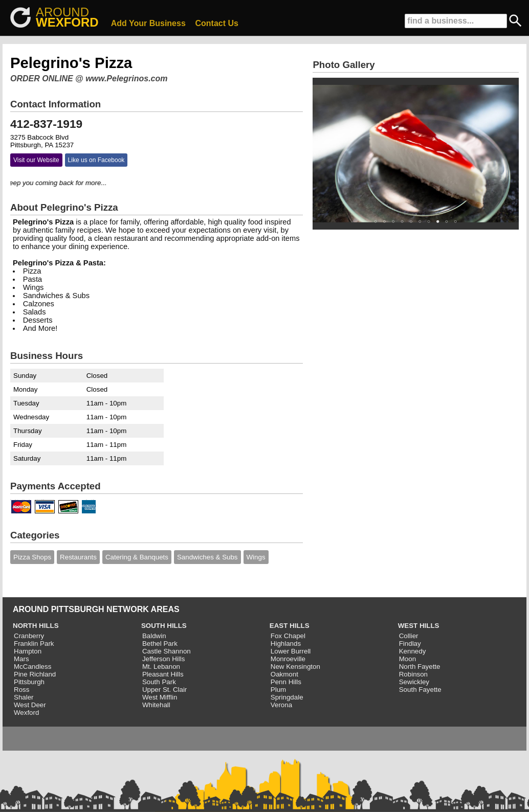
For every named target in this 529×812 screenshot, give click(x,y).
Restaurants (78, 557)
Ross (21, 690)
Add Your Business (148, 23)
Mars (21, 659)
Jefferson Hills (163, 659)
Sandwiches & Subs (207, 557)
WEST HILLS (419, 626)
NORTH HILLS (36, 626)
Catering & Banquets (137, 557)
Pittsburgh (29, 682)
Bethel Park (160, 644)
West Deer (30, 705)
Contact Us (217, 23)
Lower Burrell (291, 651)
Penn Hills (286, 682)
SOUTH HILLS (164, 626)
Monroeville (288, 659)
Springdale (287, 697)
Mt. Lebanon (161, 667)
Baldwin (154, 636)
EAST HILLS (290, 626)
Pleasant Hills (163, 674)
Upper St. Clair (164, 690)
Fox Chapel (288, 636)
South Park (159, 682)
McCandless (32, 667)
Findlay (410, 644)
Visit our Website (36, 160)
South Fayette (420, 690)
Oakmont (284, 674)
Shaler (24, 697)
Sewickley (414, 682)
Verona (281, 705)
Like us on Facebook (96, 160)
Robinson (413, 674)
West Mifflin (160, 697)
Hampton (28, 651)
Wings (256, 557)
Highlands (286, 644)
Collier (409, 636)
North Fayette (420, 667)
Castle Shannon (167, 651)
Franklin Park (34, 644)
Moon (407, 659)
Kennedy (413, 651)
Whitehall (156, 705)
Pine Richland (35, 674)
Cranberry (29, 636)
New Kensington (295, 667)
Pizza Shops (32, 557)
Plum (278, 690)
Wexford (26, 713)
